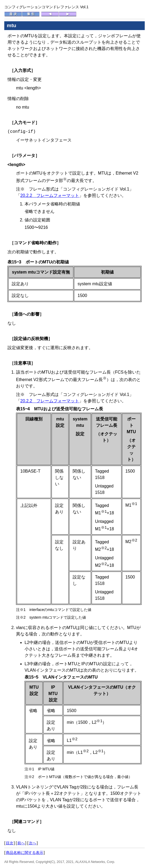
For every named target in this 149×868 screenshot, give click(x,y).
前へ (21, 843)
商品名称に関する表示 (25, 853)
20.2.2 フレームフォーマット (50, 195)
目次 (10, 843)
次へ (33, 843)
